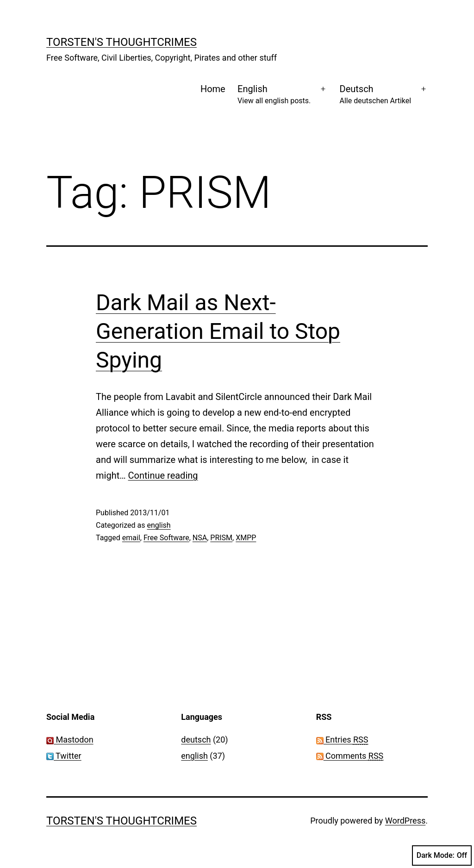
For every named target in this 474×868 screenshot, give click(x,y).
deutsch (196, 740)
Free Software (166, 538)
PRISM (221, 538)
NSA (200, 538)
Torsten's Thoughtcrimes (122, 42)
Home (213, 89)
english (159, 525)
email (131, 538)
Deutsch (376, 95)
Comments (350, 756)
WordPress (405, 821)
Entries (342, 740)
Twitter (64, 756)
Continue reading (163, 475)
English (274, 95)
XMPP (246, 538)
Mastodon (70, 740)
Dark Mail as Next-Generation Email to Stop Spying (218, 331)
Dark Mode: (442, 856)
